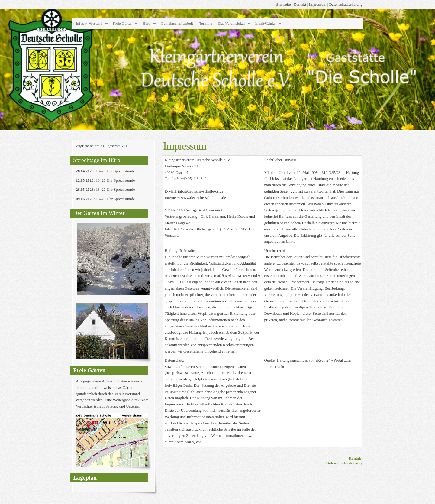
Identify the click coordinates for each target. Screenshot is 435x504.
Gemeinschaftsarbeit (177, 23)
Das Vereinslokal (231, 23)
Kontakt (300, 4)
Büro (147, 23)
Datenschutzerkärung (346, 4)
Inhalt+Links (265, 23)
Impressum (318, 4)
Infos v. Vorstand (89, 23)
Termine (206, 23)
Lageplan (85, 478)
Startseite (283, 4)
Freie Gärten (122, 23)
